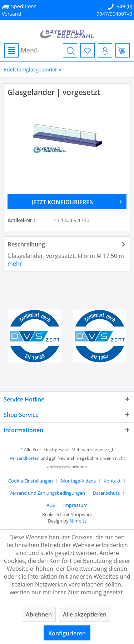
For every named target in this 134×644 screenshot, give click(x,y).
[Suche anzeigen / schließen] (70, 50)
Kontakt (112, 481)
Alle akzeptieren (85, 614)
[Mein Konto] (105, 50)
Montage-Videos (78, 481)
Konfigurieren (67, 633)
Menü (21, 50)
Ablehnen (39, 614)
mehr (15, 264)
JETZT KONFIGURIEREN (77, 201)
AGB (51, 505)
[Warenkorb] (123, 50)
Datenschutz (106, 493)
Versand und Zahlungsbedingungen (47, 493)
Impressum (75, 505)
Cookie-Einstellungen (31, 481)
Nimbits (78, 521)
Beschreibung (26, 244)
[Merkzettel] (88, 50)
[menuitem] (21, 50)
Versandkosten (24, 458)
